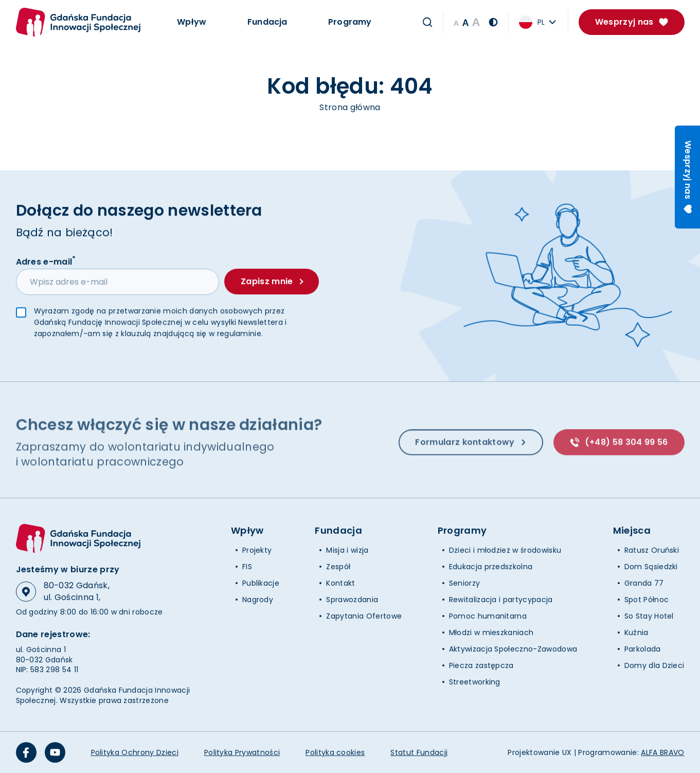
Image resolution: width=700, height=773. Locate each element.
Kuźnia (636, 633)
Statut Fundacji (419, 752)
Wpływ (192, 22)
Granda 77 (644, 583)
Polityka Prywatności (242, 752)
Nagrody (258, 600)
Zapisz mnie (272, 281)
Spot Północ (647, 600)
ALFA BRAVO (662, 752)
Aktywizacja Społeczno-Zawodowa (513, 649)
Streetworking (475, 682)
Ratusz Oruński (652, 550)
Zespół (338, 567)
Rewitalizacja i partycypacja (501, 600)
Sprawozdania (352, 600)
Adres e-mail (46, 261)
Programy (350, 22)
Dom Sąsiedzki (651, 567)
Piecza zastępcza (481, 665)
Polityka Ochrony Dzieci (135, 752)
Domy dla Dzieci (654, 665)
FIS (247, 567)
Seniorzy (465, 583)
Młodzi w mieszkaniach (491, 633)
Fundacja (267, 22)
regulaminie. (240, 334)
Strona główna (350, 107)
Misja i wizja (347, 550)
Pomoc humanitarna (488, 616)
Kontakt (340, 583)
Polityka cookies (335, 752)
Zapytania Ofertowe (364, 616)
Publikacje (261, 583)
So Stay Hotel (649, 616)
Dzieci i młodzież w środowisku (505, 550)
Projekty (257, 550)
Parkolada (643, 649)
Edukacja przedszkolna (491, 567)
